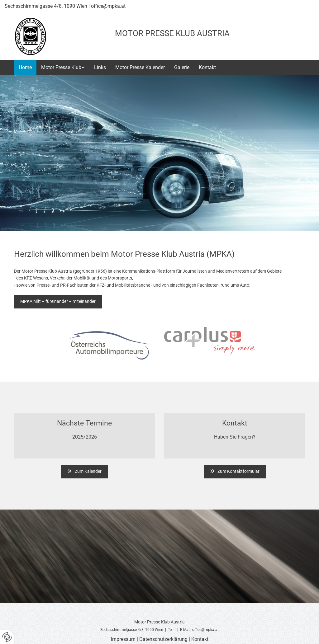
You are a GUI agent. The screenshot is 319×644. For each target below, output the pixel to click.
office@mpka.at (205, 630)
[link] (63, 67)
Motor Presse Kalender (140, 67)
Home (25, 67)
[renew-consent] (7, 637)
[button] (58, 302)
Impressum (123, 639)
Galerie (182, 67)
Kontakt (207, 67)
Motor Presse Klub (61, 67)
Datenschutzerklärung (163, 639)
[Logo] (31, 36)
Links (100, 67)
